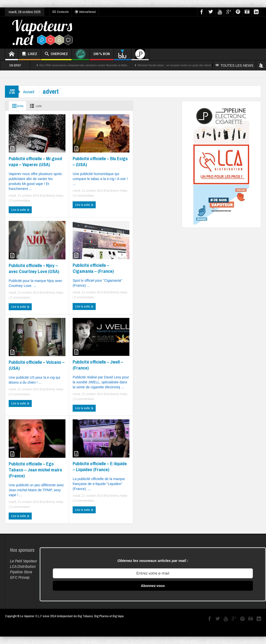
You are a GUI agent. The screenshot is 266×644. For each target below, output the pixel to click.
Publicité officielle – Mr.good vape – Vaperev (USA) (35, 161)
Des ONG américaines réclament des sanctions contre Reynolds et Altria (83, 65)
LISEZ (30, 54)
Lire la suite (20, 210)
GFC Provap (20, 577)
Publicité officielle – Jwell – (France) (98, 365)
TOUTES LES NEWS (235, 65)
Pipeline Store (21, 572)
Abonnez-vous (153, 586)
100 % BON (102, 56)
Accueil (29, 92)
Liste (37, 106)
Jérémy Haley (54, 196)
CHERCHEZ (56, 54)
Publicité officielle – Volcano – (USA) (37, 365)
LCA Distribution (23, 566)
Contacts (61, 12)
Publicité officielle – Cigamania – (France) (93, 268)
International (85, 12)
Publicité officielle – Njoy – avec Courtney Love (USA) (34, 268)
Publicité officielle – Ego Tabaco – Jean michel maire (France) (35, 470)
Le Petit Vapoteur (24, 561)
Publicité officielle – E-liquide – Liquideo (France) (100, 466)
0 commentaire (20, 201)
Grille (17, 106)
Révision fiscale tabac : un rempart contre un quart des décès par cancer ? (183, 65)
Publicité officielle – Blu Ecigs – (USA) (100, 161)
